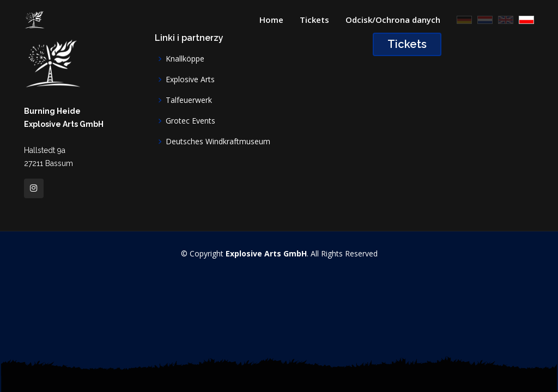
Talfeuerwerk (189, 100)
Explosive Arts (190, 79)
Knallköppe (185, 59)
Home (271, 20)
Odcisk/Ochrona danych (393, 20)
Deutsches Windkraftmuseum (218, 142)
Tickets (314, 20)
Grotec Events (190, 121)
